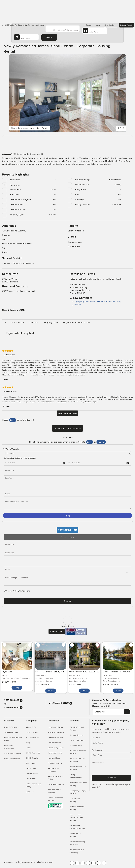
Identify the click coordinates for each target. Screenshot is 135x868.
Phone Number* (98, 762)
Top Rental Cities (11, 732)
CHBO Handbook (55, 763)
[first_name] (67, 471)
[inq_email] (67, 494)
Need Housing (111, 25)
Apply (68, 515)
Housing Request (77, 735)
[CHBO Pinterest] (99, 863)
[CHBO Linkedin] (93, 863)
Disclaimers (31, 779)
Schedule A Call (76, 746)
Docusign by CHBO (56, 748)
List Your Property (126, 25)
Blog (28, 743)
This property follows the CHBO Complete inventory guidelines (95, 303)
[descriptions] (67, 580)
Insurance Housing (38, 25)
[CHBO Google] (104, 863)
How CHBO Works (7, 25)
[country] (62, 29)
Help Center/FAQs (55, 727)
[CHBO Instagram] (88, 863)
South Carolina (18, 322)
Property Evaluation (56, 732)
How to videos (54, 758)
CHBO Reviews (32, 732)
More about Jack (57, 631)
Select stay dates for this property (20, 458)
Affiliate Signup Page (13, 753)
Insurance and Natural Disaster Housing (76, 818)
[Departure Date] (26, 37)
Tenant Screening (55, 753)
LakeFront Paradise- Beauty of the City (53, 672)
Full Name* (96, 738)
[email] (67, 569)
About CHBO (31, 727)
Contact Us (26, 25)
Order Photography (56, 784)
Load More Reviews (67, 413)
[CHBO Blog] (83, 863)
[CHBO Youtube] (77, 863)
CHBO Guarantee (33, 753)
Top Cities (18, 25)
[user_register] (5, 591)
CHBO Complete (33, 758)
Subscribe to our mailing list (107, 700)
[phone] (39, 486)
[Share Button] (124, 49)
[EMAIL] (127, 712)
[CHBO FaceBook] (72, 863)
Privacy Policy (32, 774)
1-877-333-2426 (13, 700)
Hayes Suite (7, 672)
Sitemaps (30, 792)
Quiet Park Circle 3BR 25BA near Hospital (88, 672)
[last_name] (67, 478)
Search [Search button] (49, 37)
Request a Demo (55, 743)
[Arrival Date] (95, 31)
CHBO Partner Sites (12, 759)
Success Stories (32, 738)
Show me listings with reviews (67, 428)
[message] (67, 504)
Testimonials (31, 763)
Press (28, 748)
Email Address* (97, 750)
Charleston (35, 322)
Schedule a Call (13, 707)
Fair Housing (31, 768)
